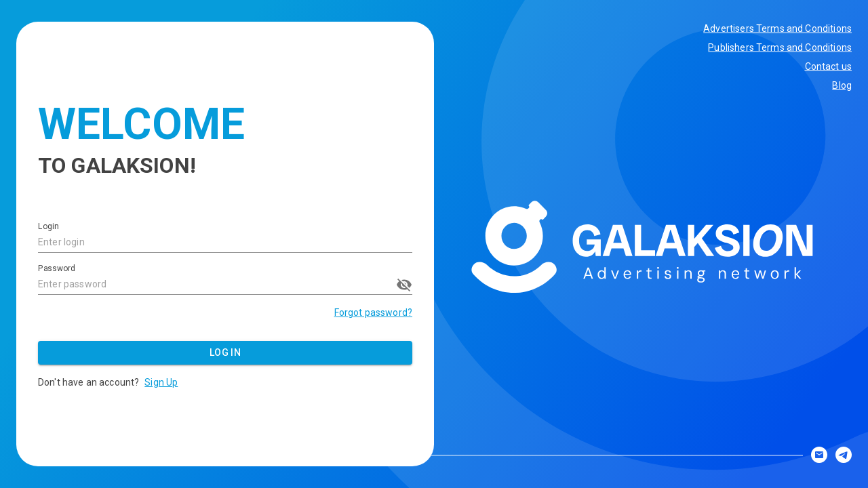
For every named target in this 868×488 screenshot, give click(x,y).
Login (48, 227)
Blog (842, 85)
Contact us (829, 66)
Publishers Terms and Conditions (780, 47)
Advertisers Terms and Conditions (777, 28)
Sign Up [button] (161, 382)
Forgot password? (373, 312)
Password (57, 268)
